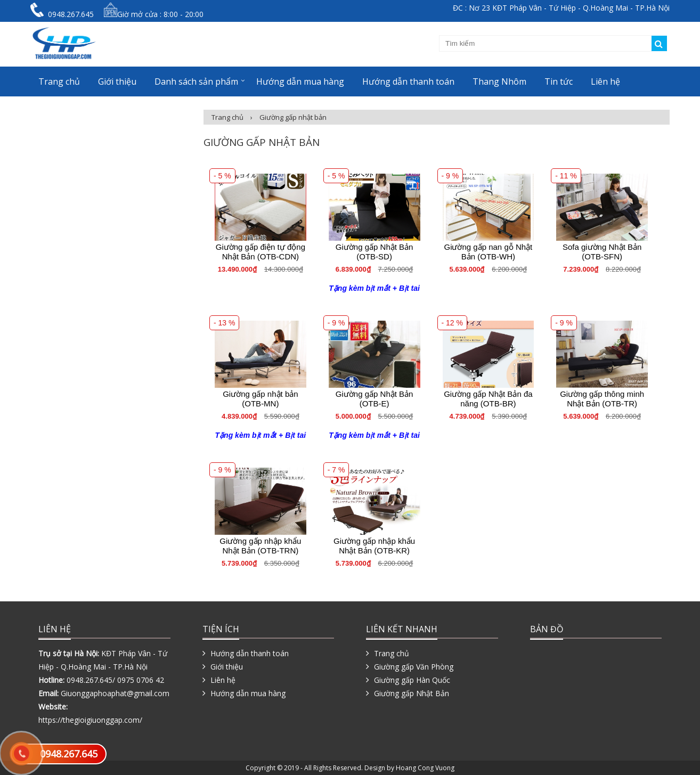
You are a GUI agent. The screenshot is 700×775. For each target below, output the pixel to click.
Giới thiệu (117, 81)
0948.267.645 (69, 754)
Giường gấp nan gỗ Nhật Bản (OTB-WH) (488, 252)
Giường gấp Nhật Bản (412, 693)
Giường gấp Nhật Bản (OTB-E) (375, 399)
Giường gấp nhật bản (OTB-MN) (260, 399)
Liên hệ (605, 81)
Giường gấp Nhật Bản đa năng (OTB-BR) (488, 399)
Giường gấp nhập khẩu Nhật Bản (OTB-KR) (374, 546)
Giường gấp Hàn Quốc (412, 680)
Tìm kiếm (659, 43)
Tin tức (559, 81)
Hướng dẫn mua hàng (300, 81)
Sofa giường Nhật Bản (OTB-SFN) (602, 252)
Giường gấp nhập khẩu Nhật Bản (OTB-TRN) (260, 546)
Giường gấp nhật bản (293, 117)
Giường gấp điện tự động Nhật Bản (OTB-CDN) (261, 252)
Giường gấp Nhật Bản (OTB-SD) (375, 252)
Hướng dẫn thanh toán (408, 81)
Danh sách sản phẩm (196, 81)
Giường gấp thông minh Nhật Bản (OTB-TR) (602, 399)
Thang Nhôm (499, 81)
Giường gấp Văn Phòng (414, 667)
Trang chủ (59, 81)
